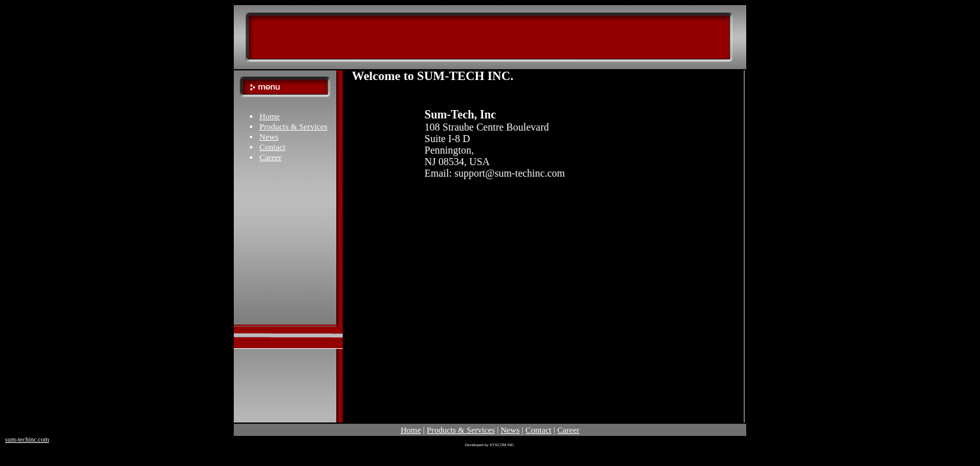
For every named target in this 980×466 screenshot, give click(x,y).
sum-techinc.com (27, 439)
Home (270, 116)
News (269, 137)
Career (271, 157)
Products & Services (293, 126)
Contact (272, 147)
